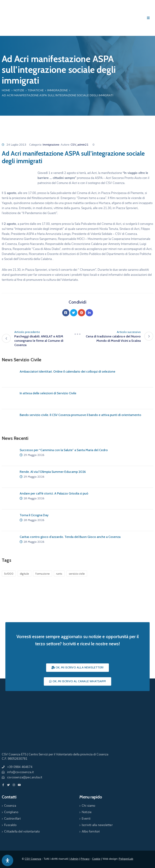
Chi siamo (88, 806)
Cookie (96, 859)
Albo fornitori (91, 832)
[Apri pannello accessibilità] (8, 860)
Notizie (19, 90)
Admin (74, 859)
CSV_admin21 (80, 145)
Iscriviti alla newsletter (97, 825)
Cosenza (10, 806)
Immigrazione (57, 90)
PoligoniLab (126, 859)
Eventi (86, 819)
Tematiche (36, 90)
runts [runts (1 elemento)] (59, 574)
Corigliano (11, 812)
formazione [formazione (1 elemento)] (43, 574)
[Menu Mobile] (148, 18)
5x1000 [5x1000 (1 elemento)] (9, 574)
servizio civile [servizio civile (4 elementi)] (77, 574)
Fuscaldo (10, 825)
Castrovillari (12, 819)
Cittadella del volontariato (22, 832)
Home (6, 90)
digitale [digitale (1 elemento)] (24, 574)
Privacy (85, 859)
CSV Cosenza (33, 859)
